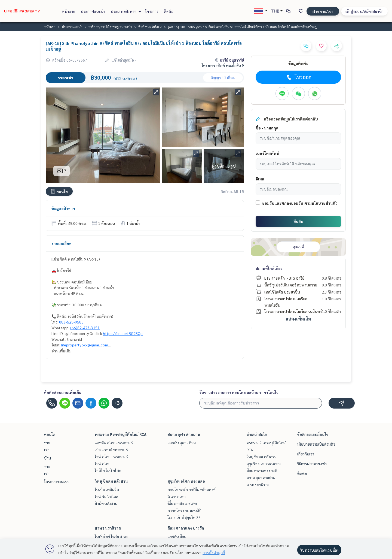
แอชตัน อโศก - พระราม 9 (114, 443)
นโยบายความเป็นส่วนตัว (316, 444)
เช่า (47, 450)
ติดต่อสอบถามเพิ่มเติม (63, 392)
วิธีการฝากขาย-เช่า (312, 464)
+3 (117, 403)
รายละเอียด (62, 243)
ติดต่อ (169, 11)
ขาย (47, 443)
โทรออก (298, 77)
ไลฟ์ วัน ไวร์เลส (106, 497)
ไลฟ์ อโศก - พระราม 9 (112, 457)
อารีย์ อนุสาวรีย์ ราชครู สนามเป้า (110, 27)
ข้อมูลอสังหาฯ (63, 208)
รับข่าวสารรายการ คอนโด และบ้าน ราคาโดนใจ (239, 392)
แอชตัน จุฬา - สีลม (182, 443)
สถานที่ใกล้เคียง (269, 268)
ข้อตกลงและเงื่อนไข (313, 434)
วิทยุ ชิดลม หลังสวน (111, 481)
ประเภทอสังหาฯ (125, 11)
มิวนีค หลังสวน (106, 503)
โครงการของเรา (56, 482)
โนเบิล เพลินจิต (107, 489)
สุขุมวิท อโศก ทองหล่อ (186, 481)
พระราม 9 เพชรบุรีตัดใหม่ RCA (121, 434)
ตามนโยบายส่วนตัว (321, 203)
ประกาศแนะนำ (93, 11)
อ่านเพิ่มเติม (62, 351)
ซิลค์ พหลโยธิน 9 (150, 27)
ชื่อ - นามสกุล (267, 128)
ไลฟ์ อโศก (103, 464)
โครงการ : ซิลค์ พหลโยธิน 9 (223, 65)
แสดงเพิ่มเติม (298, 319)
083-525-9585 (71, 322)
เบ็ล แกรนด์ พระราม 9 (111, 450)
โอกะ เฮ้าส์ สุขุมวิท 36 (184, 517)
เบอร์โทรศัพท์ (267, 153)
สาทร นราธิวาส (108, 528)
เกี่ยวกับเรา (306, 454)
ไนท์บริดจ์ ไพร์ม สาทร (111, 536)
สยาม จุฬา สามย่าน (184, 434)
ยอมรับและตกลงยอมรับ (283, 203)
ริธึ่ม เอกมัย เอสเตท (182, 503)
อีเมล (260, 179)
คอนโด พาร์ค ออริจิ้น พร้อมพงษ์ (192, 489)
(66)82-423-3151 (85, 328)
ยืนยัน (298, 221)
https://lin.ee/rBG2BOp (123, 333)
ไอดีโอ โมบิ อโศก (108, 470)
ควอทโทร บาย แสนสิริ (184, 510)
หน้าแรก (68, 11)
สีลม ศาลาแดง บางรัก (186, 528)
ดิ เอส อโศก (177, 497)
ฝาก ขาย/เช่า (323, 11)
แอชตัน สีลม (177, 536)
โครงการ (152, 11)
